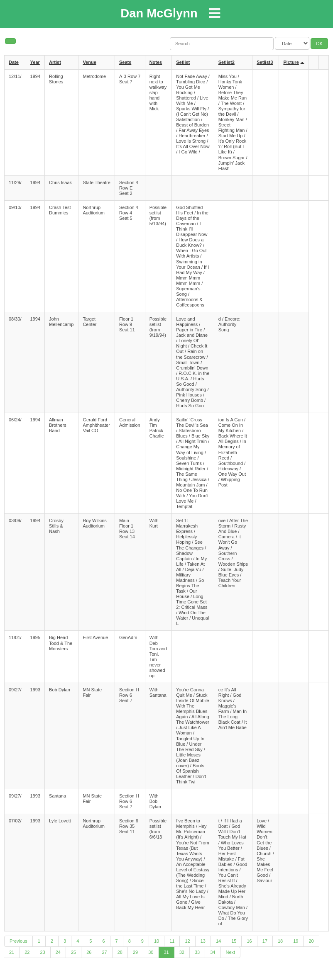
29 (135, 952)
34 (213, 952)
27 (105, 952)
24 (58, 952)
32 (182, 952)
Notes (156, 62)
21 (12, 952)
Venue (89, 62)
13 (203, 941)
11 (172, 941)
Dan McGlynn (159, 13)
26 (89, 952)
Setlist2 (226, 62)
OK (319, 44)
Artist (55, 62)
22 (27, 952)
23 (43, 952)
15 (234, 941)
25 (73, 952)
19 (296, 941)
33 (197, 952)
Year (35, 62)
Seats (125, 62)
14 (218, 941)
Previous (18, 941)
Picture (291, 62)
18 (280, 941)
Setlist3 (265, 62)
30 (151, 952)
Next (231, 952)
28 (120, 952)
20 (311, 941)
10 (157, 941)
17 (265, 941)
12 (187, 941)
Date (14, 62)
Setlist (183, 62)
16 (249, 941)
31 (166, 952)
